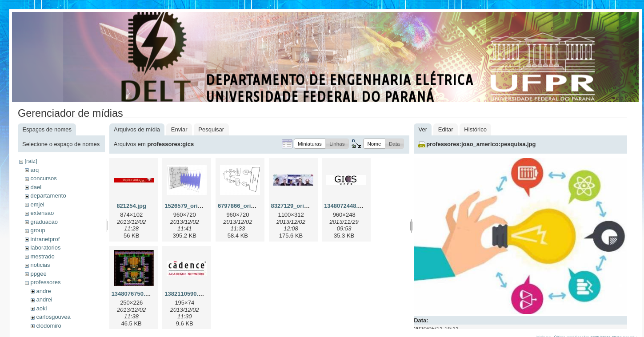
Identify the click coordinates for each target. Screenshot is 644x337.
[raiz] (31, 161)
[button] (310, 144)
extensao (42, 213)
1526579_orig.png (189, 206)
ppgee (38, 274)
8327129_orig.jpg (295, 206)
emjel (37, 204)
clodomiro (48, 326)
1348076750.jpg (133, 294)
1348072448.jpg (345, 206)
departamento (48, 196)
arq (34, 170)
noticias (40, 265)
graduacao (44, 222)
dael (36, 187)
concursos (43, 178)
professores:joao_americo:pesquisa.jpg (481, 144)
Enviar (179, 129)
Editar (446, 129)
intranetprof (45, 239)
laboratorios (45, 248)
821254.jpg (131, 206)
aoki (41, 308)
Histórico (475, 129)
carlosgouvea (53, 317)
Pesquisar (211, 129)
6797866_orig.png (242, 206)
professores (45, 282)
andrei (44, 299)
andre (43, 291)
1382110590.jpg (186, 294)
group (38, 230)
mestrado (42, 256)
